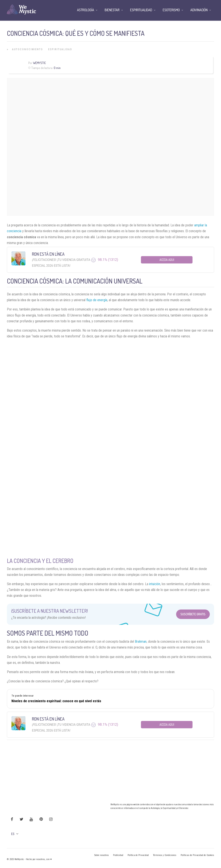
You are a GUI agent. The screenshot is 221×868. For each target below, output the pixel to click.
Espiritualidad (60, 49)
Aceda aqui (167, 260)
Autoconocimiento (28, 49)
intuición (155, 584)
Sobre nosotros (102, 855)
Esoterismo (171, 10)
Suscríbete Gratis (193, 614)
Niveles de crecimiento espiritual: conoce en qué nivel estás (56, 701)
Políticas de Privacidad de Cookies (197, 855)
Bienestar (112, 10)
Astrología (86, 10)
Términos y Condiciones (165, 855)
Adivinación (199, 10)
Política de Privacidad (138, 855)
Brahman (141, 642)
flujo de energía (97, 300)
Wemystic (39, 63)
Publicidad (118, 855)
